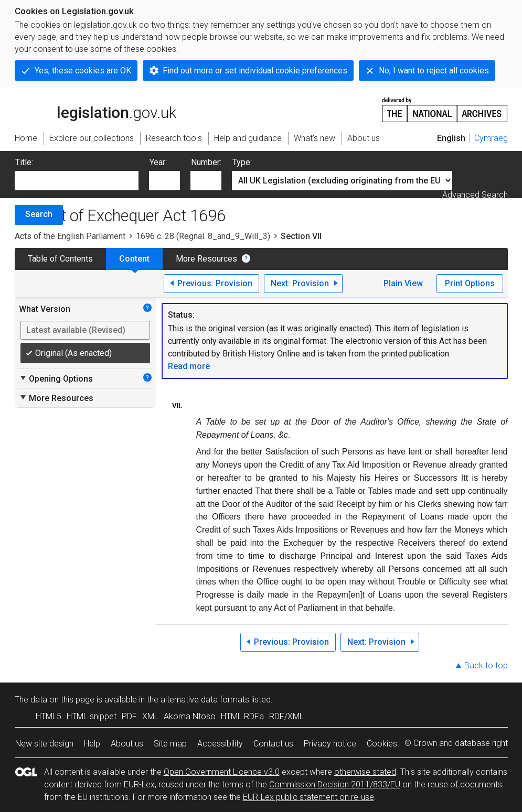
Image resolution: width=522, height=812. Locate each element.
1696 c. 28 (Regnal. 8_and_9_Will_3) (203, 236)
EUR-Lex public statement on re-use (308, 797)
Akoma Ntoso (190, 716)
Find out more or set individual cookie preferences (255, 71)
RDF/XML (286, 716)
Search (39, 214)
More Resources (206, 259)
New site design (44, 744)
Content (134, 259)
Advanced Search (475, 195)
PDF (129, 716)
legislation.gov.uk (95, 109)
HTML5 (49, 716)
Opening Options (56, 378)
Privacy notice (330, 744)
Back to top (486, 665)
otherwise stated (365, 772)
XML (150, 716)
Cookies (382, 744)
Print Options (470, 283)
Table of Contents (60, 259)
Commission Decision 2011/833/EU (335, 784)
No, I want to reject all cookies (434, 71)
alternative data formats (205, 700)
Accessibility (220, 744)
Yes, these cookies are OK (83, 71)
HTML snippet (92, 716)
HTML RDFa (242, 716)
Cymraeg (491, 138)
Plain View (403, 283)
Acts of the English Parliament (70, 236)
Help (92, 744)
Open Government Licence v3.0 (222, 772)
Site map (170, 744)
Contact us (273, 744)
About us (127, 744)
